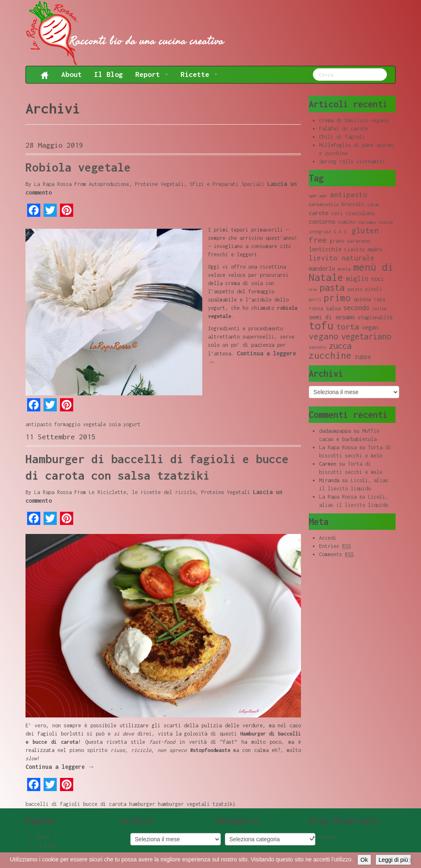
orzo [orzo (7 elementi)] (313, 289)
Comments (336, 555)
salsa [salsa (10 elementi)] (333, 308)
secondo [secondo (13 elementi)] (356, 308)
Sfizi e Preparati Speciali (227, 184)
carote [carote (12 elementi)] (319, 213)
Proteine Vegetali (159, 184)
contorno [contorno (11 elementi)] (322, 222)
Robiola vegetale (78, 167)
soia (115, 424)
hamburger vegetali (184, 804)
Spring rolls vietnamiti (352, 161)
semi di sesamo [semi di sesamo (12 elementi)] (332, 317)
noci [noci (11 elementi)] (378, 279)
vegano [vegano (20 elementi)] (324, 336)
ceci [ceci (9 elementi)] (337, 213)
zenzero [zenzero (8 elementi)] (317, 347)
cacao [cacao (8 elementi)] (373, 204)
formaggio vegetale (80, 424)
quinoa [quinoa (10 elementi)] (362, 299)
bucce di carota (105, 804)
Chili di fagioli (342, 137)
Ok (364, 860)
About (72, 74)
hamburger (142, 804)
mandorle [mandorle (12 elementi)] (322, 268)
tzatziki (224, 804)
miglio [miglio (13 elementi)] (357, 278)
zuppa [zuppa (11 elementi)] (363, 356)
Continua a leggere (60, 767)
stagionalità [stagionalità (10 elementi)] (375, 317)
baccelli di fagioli (53, 804)
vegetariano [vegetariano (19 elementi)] (366, 336)
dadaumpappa (335, 431)
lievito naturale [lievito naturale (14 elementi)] (342, 258)
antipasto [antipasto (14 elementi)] (349, 195)
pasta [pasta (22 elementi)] (332, 288)
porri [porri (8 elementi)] (315, 299)
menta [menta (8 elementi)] (344, 269)
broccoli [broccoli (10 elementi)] (353, 204)
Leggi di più (393, 860)
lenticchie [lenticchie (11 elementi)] (325, 249)
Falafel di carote (344, 129)
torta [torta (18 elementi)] (348, 326)
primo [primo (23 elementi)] (337, 298)
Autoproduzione (109, 184)
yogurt (132, 424)
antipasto (38, 424)
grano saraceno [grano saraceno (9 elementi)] (350, 241)
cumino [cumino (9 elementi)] (347, 222)
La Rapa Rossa (53, 184)
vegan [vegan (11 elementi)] (370, 327)
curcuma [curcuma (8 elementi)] (367, 222)
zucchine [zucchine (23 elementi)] (330, 355)
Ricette (199, 74)
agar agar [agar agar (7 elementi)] (318, 196)
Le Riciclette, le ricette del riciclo (142, 492)
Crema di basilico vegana (354, 120)
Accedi (328, 538)
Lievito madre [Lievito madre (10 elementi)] (363, 249)
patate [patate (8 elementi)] (355, 289)
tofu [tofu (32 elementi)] (321, 326)
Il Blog (109, 74)
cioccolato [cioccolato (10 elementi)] (360, 213)
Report (152, 74)
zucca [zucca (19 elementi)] (340, 346)
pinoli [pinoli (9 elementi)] (374, 289)
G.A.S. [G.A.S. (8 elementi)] (341, 232)
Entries (335, 546)
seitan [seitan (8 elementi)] (379, 309)
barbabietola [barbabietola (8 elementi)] (324, 204)
